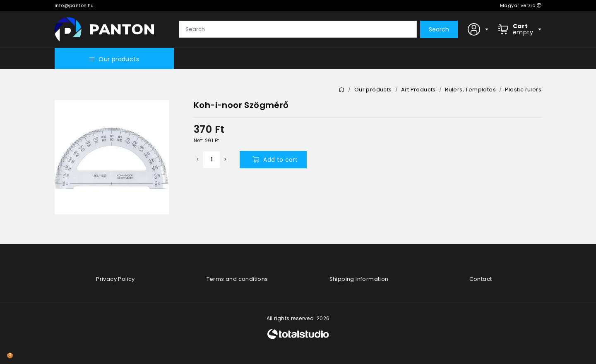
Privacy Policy (115, 279)
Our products (114, 59)
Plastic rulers (523, 90)
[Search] (298, 29)
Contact (481, 279)
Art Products (418, 90)
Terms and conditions (237, 279)
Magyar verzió (521, 5)
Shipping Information (359, 279)
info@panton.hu (74, 5)
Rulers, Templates (470, 90)
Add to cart (275, 160)
